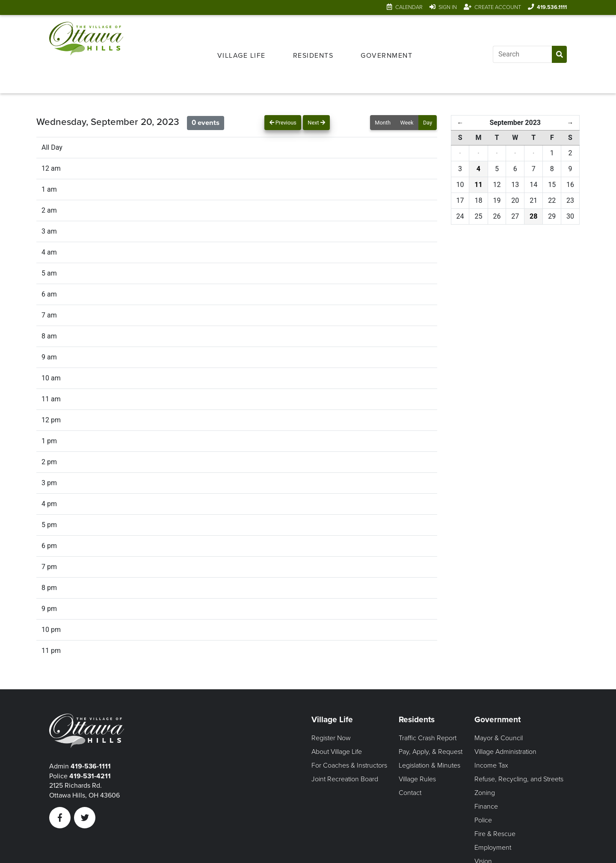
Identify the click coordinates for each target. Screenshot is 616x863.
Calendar (409, 7)
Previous (283, 123)
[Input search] (522, 54)
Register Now (331, 738)
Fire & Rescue (495, 834)
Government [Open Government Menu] (386, 56)
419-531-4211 (90, 776)
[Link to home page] (86, 54)
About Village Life (337, 752)
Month (383, 123)
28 (533, 216)
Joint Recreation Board (345, 779)
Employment (493, 848)
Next (316, 123)
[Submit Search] (559, 54)
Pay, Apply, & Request (431, 752)
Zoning (485, 793)
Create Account (498, 7)
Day (428, 123)
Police (483, 820)
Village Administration (505, 752)
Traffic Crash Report (428, 738)
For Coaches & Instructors (349, 765)
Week (407, 123)
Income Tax (491, 765)
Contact (410, 793)
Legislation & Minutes (429, 765)
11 (478, 185)
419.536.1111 (552, 7)
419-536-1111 (91, 766)
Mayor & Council (499, 738)
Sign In (448, 7)
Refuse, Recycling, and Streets (519, 779)
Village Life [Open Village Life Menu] (241, 56)
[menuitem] (241, 54)
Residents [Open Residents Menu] (313, 56)
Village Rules (417, 779)
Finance (486, 807)
